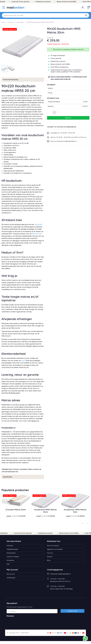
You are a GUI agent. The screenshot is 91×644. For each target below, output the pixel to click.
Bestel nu (68, 119)
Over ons (50, 556)
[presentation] (81, 526)
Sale (8, 567)
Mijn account (11, 577)
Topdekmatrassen (13, 552)
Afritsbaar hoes (53, 99)
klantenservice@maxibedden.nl (62, 577)
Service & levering (54, 549)
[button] (86, 16)
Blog (49, 563)
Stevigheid (51, 85)
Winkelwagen (11, 581)
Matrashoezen (12, 556)
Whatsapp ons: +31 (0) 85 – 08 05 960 (64, 135)
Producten (12, 22)
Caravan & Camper (13, 560)
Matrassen (22, 22)
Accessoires (11, 563)
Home (4, 22)
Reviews (50, 560)
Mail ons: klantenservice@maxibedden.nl (65, 145)
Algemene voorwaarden (56, 552)
